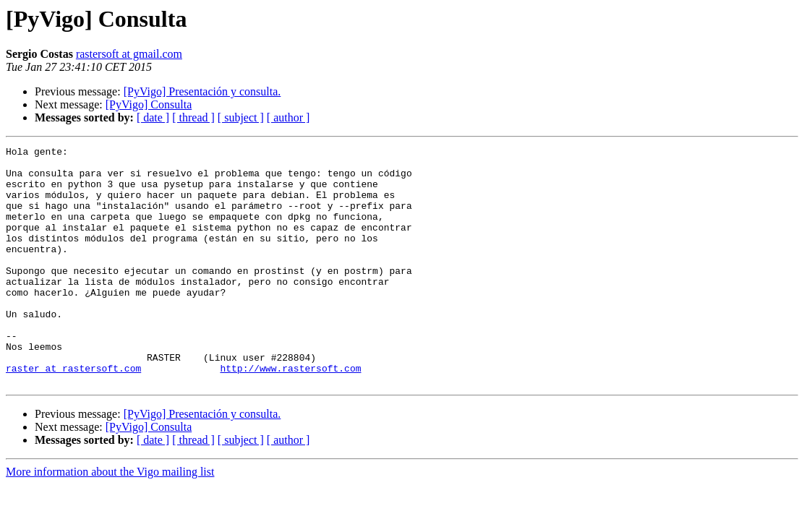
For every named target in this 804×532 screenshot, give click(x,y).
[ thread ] (193, 117)
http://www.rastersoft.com (290, 413)
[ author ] (288, 117)
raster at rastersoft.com (73, 413)
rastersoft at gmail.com (129, 54)
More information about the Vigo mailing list (110, 519)
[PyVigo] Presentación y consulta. (202, 91)
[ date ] (153, 117)
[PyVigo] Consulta (149, 104)
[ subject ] (241, 117)
